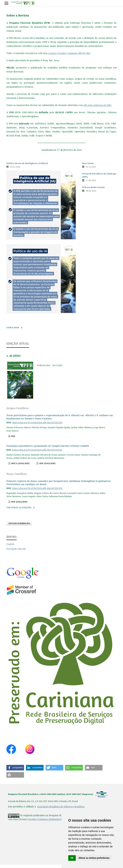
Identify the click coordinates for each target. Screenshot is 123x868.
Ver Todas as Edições (19, 507)
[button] (15, 768)
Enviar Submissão (19, 523)
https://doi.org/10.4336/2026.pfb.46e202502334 (37, 488)
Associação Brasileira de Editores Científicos (61, 807)
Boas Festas (88, 163)
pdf (13, 436)
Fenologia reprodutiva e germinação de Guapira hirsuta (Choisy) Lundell (48, 446)
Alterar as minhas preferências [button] (94, 858)
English (10, 544)
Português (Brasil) (16, 549)
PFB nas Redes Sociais (93, 187)
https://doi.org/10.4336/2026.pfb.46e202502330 (37, 422)
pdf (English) (47, 463)
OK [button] (72, 858)
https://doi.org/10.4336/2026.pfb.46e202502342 (37, 450)
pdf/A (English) (20, 463)
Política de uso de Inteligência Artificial (27, 163)
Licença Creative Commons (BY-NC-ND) (69, 53)
